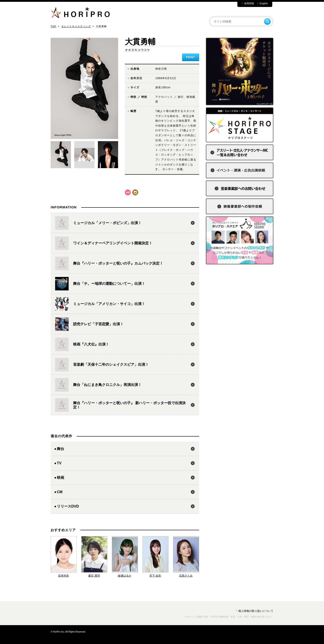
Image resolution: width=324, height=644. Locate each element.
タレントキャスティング (76, 26)
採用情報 (249, 3)
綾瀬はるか (125, 576)
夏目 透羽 (94, 576)
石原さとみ (186, 576)
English (264, 3)
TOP (53, 26)
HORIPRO (80, 13)
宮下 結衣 (155, 576)
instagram (135, 192)
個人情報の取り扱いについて (256, 611)
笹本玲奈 (63, 576)
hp (128, 192)
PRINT (191, 57)
